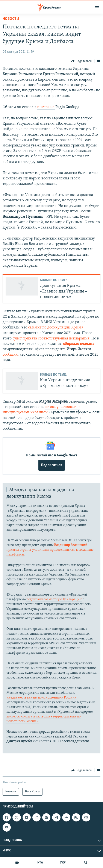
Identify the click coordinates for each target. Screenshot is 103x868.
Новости (11, 19)
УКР (63, 863)
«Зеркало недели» (79, 344)
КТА (40, 863)
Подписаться (52, 465)
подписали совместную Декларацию (54, 599)
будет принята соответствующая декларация (51, 338)
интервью (46, 107)
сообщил (10, 355)
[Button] (82, 61)
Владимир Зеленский (71, 545)
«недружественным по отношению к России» (42, 698)
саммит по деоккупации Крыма (56, 327)
